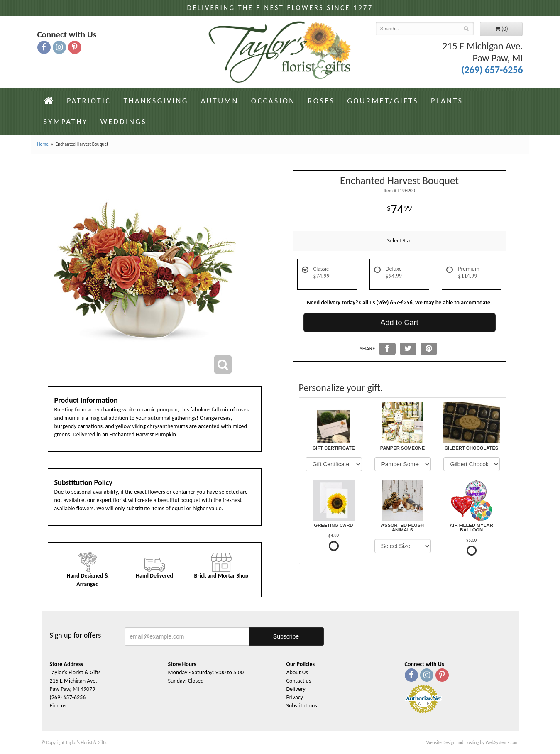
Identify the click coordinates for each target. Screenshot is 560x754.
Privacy (295, 697)
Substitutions (302, 706)
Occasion (273, 101)
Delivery (296, 689)
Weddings (123, 121)
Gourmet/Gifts (383, 101)
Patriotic (89, 101)
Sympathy (66, 121)
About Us (297, 672)
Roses (322, 101)
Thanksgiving (156, 101)
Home (43, 144)
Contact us (299, 681)
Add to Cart (399, 323)
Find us (58, 706)
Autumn (220, 101)
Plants (447, 101)
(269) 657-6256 (492, 70)
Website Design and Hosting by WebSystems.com (473, 742)
